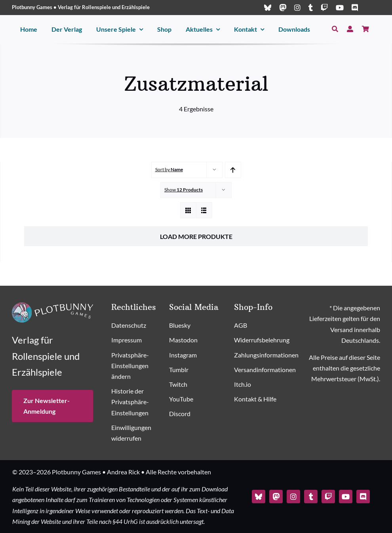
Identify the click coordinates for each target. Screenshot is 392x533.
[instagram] (297, 8)
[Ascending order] (233, 170)
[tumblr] (311, 8)
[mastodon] (283, 8)
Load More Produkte (196, 236)
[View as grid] (188, 210)
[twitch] (324, 8)
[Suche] (335, 29)
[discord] (355, 8)
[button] (136, 366)
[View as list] (204, 210)
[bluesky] (268, 8)
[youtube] (340, 8)
